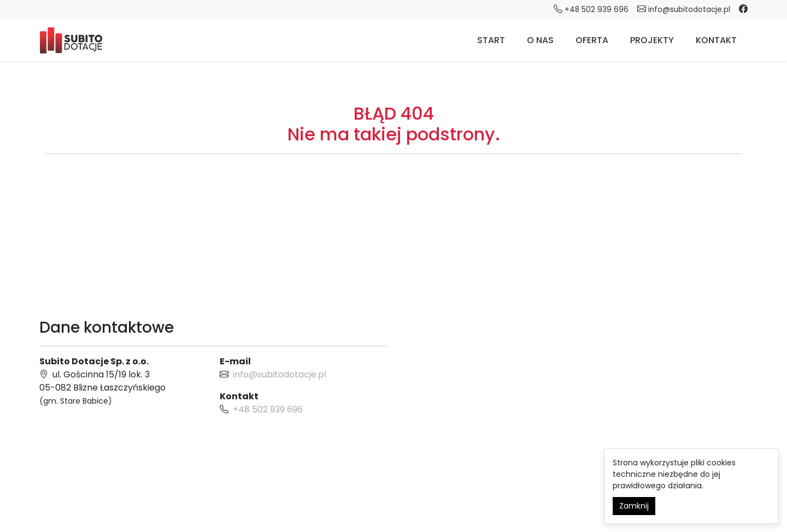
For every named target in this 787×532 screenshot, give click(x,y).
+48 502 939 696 (268, 409)
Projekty (652, 40)
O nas (540, 40)
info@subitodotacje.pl (684, 9)
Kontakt (716, 40)
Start (491, 40)
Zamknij (634, 506)
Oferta (592, 40)
